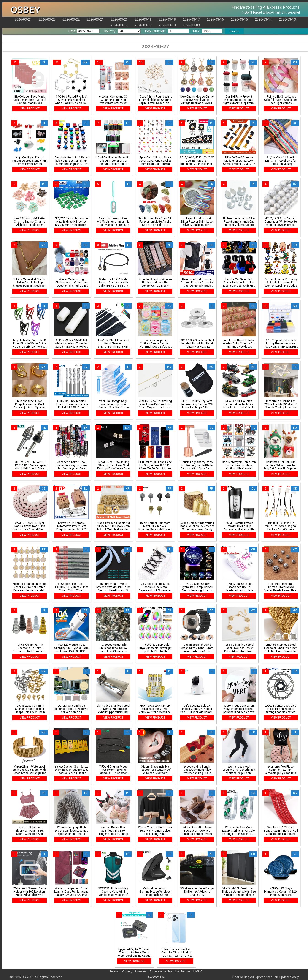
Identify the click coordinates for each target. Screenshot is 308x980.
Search (234, 31)
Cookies (141, 971)
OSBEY (25, 10)
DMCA (198, 971)
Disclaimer (183, 971)
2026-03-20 (119, 19)
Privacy (127, 971)
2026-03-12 (119, 25)
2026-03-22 (71, 19)
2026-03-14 (263, 19)
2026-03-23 (47, 19)
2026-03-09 (191, 25)
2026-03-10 (167, 25)
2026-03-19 (143, 19)
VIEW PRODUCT (30, 109)
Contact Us (156, 977)
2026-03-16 (215, 19)
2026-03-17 (191, 19)
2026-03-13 (287, 19)
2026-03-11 (143, 25)
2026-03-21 (95, 19)
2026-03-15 (239, 19)
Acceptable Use (161, 971)
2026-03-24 (23, 19)
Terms (114, 971)
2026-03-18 (167, 19)
